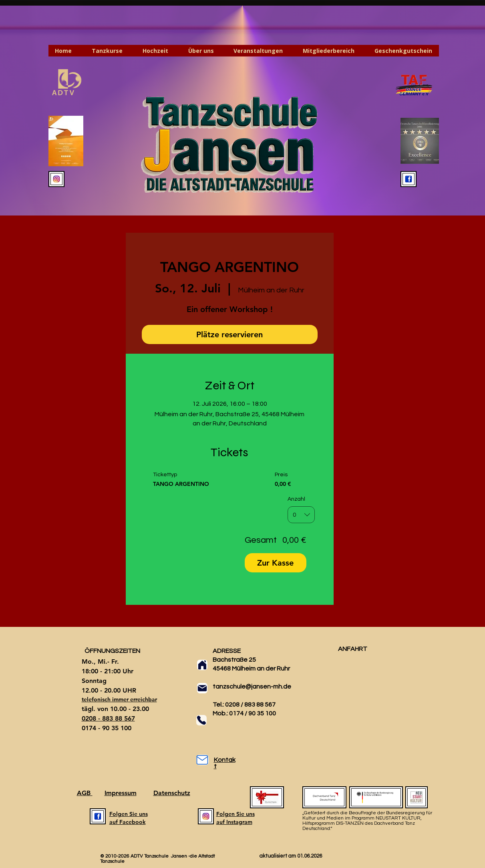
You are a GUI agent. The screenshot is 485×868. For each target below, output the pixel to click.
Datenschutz (172, 793)
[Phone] (201, 720)
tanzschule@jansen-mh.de (252, 687)
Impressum (121, 793)
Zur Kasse (275, 563)
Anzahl (296, 499)
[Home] (202, 665)
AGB (85, 793)
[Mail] (202, 688)
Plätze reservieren (229, 334)
